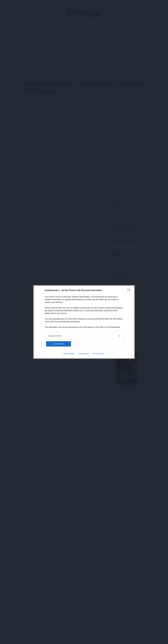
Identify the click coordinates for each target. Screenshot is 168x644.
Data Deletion (69, 354)
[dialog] (84, 322)
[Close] (129, 291)
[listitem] (84, 336)
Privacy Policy (99, 354)
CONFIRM (58, 344)
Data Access (84, 354)
